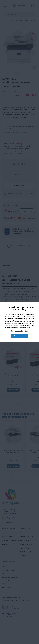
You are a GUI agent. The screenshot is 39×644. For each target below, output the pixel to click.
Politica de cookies (24, 327)
